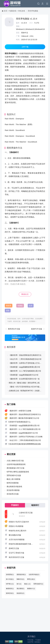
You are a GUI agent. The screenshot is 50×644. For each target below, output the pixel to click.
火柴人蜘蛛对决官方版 (15, 461)
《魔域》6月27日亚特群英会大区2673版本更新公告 (28, 387)
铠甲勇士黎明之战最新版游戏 (18, 472)
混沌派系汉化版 (13, 494)
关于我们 (31, 637)
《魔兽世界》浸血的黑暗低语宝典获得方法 (25, 355)
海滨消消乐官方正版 (16, 557)
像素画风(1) (10, 589)
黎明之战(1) (31, 579)
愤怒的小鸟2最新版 (16, 526)
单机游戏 (22, 11)
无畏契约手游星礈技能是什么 (19, 422)
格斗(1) (19, 584)
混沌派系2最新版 (13, 490)
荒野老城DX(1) (38, 584)
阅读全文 (25, 294)
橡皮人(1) (27, 584)
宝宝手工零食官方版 (16, 553)
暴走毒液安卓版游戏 (14, 487)
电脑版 (20, 306)
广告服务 (38, 640)
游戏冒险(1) (10, 574)
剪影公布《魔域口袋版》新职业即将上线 (24, 383)
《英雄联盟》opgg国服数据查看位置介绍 (24, 367)
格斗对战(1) (10, 579)
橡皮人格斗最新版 (13, 479)
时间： (19, 40)
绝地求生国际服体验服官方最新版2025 (23, 544)
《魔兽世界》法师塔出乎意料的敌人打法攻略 (26, 363)
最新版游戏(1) (21, 574)
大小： (32, 23)
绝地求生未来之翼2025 (17, 531)
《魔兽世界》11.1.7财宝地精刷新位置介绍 (25, 371)
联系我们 (37, 642)
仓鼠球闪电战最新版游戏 (16, 464)
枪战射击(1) (21, 593)
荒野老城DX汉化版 (14, 475)
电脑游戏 (13, 11)
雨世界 (9, 306)
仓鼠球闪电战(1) (34, 574)
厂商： (19, 36)
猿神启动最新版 (13, 483)
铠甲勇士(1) (10, 584)
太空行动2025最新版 (17, 540)
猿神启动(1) (10, 593)
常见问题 (30, 640)
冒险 (8, 311)
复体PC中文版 (37, 329)
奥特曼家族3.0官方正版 (16, 468)
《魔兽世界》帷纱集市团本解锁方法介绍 (24, 418)
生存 (31, 306)
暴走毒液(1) (21, 589)
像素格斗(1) (31, 589)
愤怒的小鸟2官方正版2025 (19, 522)
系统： (19, 26)
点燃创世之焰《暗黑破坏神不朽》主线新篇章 (26, 391)
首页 (6, 11)
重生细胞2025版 (15, 535)
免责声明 (30, 642)
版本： (19, 23)
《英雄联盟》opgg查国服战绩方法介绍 (23, 375)
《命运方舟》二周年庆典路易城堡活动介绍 (25, 359)
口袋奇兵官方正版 (26, 513)
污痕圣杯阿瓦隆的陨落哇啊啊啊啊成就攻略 (25, 444)
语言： (19, 33)
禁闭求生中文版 (14, 329)
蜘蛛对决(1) (21, 579)
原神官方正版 (14, 548)
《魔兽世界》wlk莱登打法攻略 (20, 411)
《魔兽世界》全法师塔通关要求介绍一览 (24, 379)
